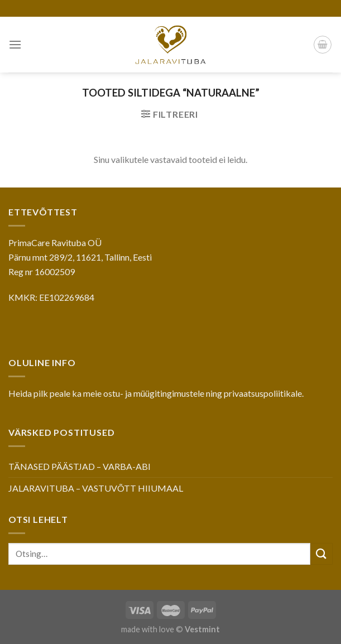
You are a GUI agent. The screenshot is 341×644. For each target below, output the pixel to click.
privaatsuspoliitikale (263, 393)
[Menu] (15, 44)
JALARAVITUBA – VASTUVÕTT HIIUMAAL (96, 488)
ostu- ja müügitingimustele (154, 393)
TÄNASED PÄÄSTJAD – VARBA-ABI (80, 466)
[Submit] (321, 554)
